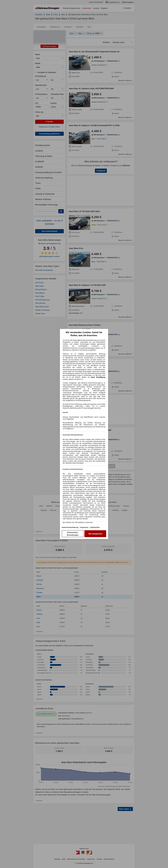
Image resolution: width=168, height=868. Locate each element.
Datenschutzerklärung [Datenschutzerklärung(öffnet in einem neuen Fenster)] (70, 527)
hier (82, 379)
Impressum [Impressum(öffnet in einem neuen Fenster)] (84, 527)
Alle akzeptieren (95, 534)
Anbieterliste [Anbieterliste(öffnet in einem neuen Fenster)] (95, 527)
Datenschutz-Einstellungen (73, 534)
